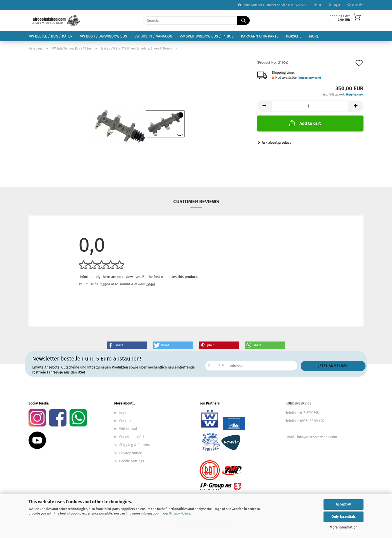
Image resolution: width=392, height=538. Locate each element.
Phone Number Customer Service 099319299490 (272, 5)
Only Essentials (344, 517)
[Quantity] (310, 106)
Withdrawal (128, 429)
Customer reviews (196, 201)
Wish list (355, 5)
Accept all (343, 504)
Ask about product (276, 143)
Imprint (125, 413)
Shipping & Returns (134, 445)
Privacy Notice (180, 513)
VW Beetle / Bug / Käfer (51, 36)
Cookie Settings (132, 461)
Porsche (294, 36)
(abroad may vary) (309, 78)
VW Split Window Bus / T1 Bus (207, 36)
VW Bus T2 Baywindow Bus (103, 36)
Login (334, 5)
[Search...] (243, 20)
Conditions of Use (133, 437)
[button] (264, 106)
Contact (125, 421)
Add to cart (305, 123)
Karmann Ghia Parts (260, 36)
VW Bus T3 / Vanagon (153, 36)
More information (344, 527)
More (314, 36)
